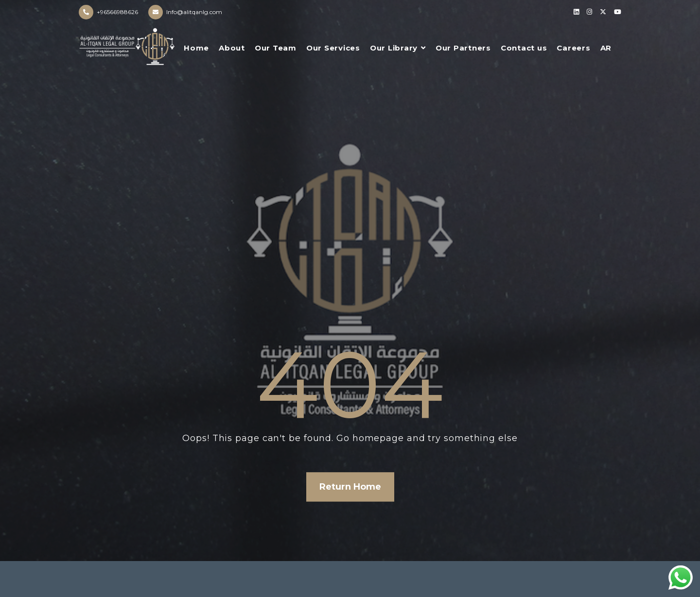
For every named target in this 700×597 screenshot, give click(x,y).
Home (196, 48)
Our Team (276, 48)
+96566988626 (117, 12)
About (232, 48)
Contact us (524, 48)
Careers (573, 48)
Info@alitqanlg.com (194, 12)
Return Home (350, 487)
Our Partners (463, 48)
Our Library (394, 48)
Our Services (333, 48)
